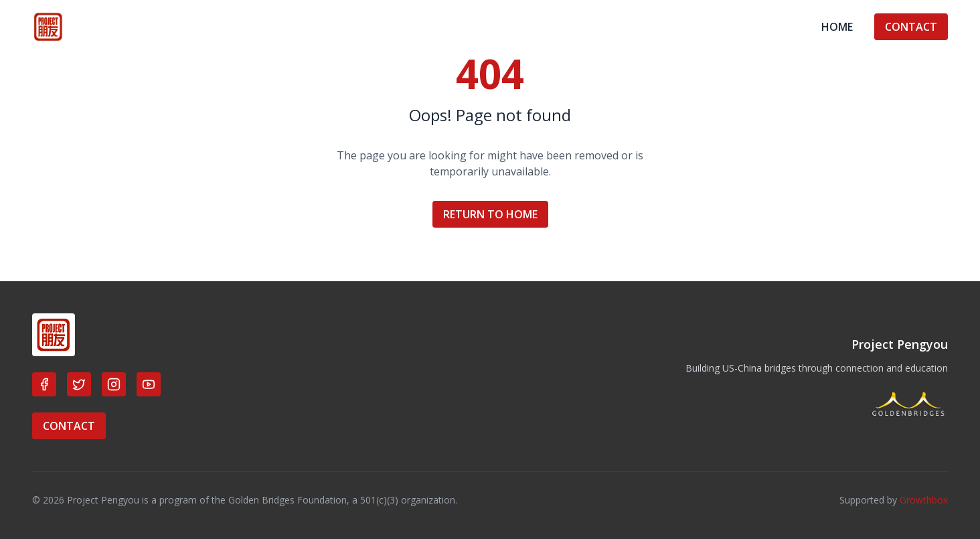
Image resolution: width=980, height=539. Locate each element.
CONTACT (911, 27)
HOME (837, 27)
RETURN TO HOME (490, 214)
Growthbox (924, 500)
